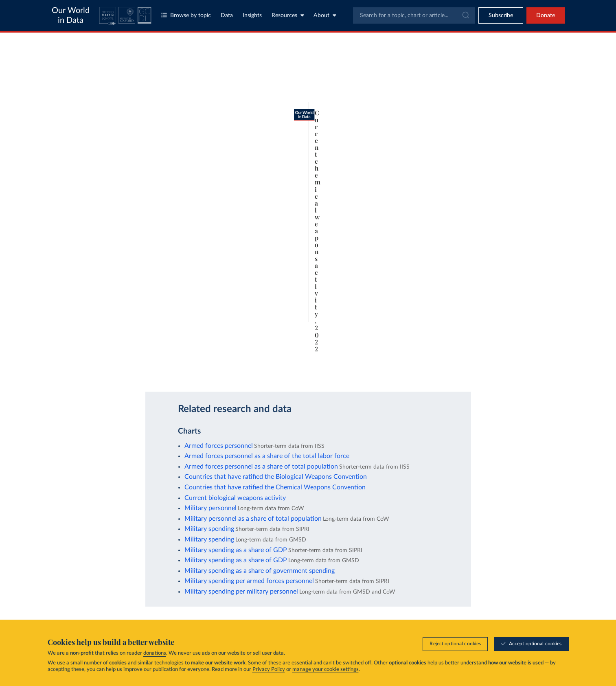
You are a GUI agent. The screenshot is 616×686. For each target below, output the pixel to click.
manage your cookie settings (326, 670)
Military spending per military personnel (241, 592)
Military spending (209, 529)
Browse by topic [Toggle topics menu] (186, 15)
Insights (252, 15)
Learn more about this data (275, 351)
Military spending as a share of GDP (236, 550)
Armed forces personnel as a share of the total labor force (267, 456)
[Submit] (465, 15)
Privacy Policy (269, 670)
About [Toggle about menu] (325, 15)
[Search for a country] (489, 68)
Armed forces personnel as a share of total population (261, 467)
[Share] (399, 369)
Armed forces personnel (219, 446)
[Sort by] (481, 88)
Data (227, 15)
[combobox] (414, 15)
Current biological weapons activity (235, 498)
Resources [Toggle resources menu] (288, 15)
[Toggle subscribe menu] (501, 15)
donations (155, 653)
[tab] (91, 84)
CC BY (190, 372)
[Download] (383, 369)
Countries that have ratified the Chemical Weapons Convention (275, 487)
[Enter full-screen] (415, 369)
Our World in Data (71, 15)
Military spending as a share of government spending (260, 571)
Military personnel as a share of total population (253, 519)
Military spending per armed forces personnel (249, 581)
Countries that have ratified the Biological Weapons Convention (276, 477)
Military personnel (210, 508)
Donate (546, 15)
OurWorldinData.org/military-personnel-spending (126, 372)
